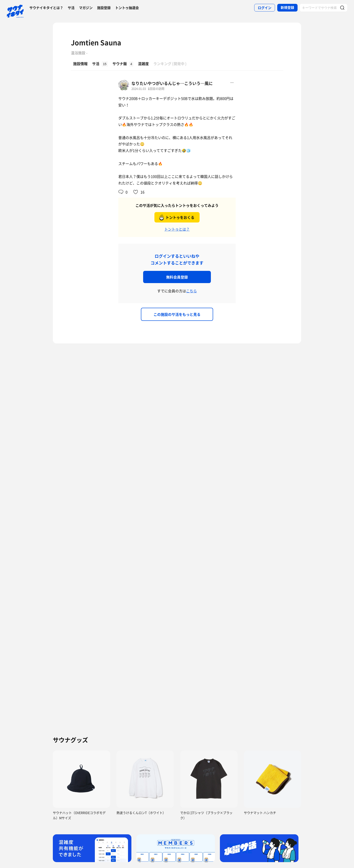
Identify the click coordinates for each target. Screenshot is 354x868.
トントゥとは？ (177, 229)
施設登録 (104, 8)
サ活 (71, 8)
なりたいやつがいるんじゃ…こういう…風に (172, 83)
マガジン (86, 8)
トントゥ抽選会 (127, 8)
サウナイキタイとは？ (46, 8)
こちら (191, 291)
